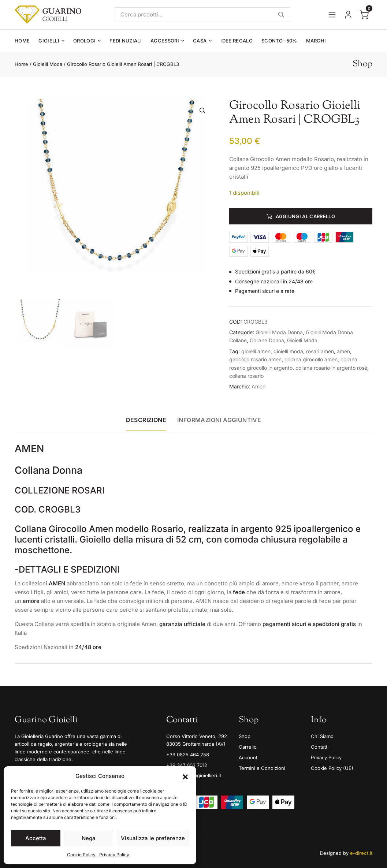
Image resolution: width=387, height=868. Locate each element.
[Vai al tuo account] (348, 15)
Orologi (84, 41)
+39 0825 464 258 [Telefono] (188, 755)
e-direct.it (361, 853)
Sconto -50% (279, 41)
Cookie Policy (81, 855)
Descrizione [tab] (146, 420)
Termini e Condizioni (262, 768)
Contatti (320, 747)
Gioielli (49, 41)
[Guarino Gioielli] (48, 15)
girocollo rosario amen (255, 359)
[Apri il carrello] (364, 15)
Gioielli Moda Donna (279, 332)
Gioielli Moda (48, 64)
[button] (185, 776)
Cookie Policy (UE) (332, 768)
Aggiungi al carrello (305, 216)
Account (248, 757)
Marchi (316, 41)
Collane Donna (267, 340)
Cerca (281, 15)
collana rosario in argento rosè (331, 368)
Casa (200, 41)
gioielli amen (256, 351)
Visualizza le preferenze (153, 838)
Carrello (248, 747)
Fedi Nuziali (126, 41)
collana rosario (246, 376)
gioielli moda (288, 351)
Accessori (165, 41)
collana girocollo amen (311, 359)
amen (343, 351)
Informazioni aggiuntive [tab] (219, 420)
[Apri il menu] (332, 15)
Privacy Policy (114, 855)
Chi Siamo (322, 736)
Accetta (36, 838)
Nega (89, 838)
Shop (245, 736)
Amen (258, 386)
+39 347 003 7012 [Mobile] (187, 765)
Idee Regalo (237, 41)
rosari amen (320, 351)
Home (22, 41)
